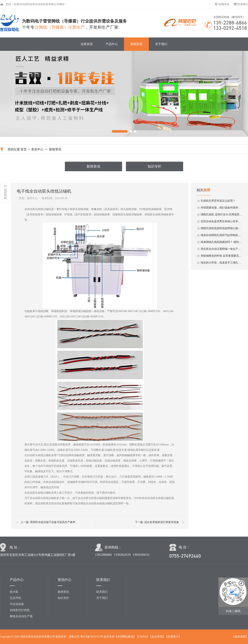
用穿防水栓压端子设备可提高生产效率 (53, 522)
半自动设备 (17, 604)
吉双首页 (87, 44)
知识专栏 (155, 166)
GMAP (142, 637)
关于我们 (161, 44)
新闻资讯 (136, 44)
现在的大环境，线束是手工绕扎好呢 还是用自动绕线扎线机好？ (222, 263)
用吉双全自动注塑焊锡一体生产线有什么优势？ (222, 249)
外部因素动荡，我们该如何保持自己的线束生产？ (222, 208)
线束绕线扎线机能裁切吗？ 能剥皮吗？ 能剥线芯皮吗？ (222, 242)
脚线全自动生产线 (21, 616)
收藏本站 (224, 4)
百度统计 (173, 637)
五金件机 (15, 598)
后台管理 (157, 637)
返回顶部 (240, 637)
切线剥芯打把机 (20, 610)
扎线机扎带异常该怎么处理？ (218, 201)
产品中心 (112, 44)
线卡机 (14, 592)
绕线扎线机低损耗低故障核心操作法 (222, 228)
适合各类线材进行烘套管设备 (162, 522)
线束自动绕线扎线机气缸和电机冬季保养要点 (222, 235)
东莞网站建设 (125, 637)
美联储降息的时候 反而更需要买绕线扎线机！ (222, 256)
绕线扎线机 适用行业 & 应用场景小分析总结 (222, 215)
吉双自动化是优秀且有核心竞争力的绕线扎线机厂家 (222, 221)
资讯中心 (37, 149)
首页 (24, 149)
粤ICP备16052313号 (92, 637)
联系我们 (243, 4)
